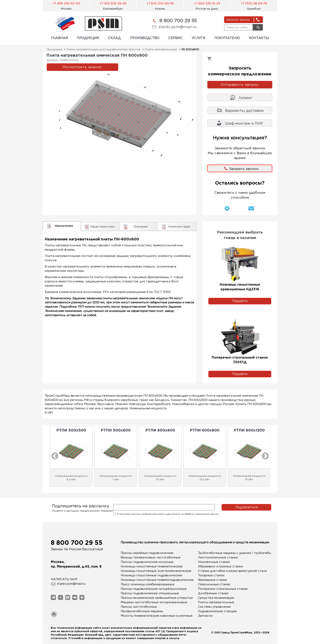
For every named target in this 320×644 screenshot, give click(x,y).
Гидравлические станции (217, 611)
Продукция (54, 49)
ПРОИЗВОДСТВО (145, 38)
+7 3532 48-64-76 (254, 3)
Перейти (240, 301)
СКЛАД (114, 38)
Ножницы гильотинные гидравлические (151, 575)
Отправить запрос (240, 84)
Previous (55, 456)
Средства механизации (216, 598)
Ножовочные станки (214, 562)
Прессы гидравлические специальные (150, 593)
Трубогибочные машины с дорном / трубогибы (229, 553)
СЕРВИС (175, 38)
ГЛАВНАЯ (59, 38)
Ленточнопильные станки (218, 557)
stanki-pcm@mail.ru (178, 27)
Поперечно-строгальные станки (223, 589)
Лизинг (245, 98)
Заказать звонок (244, 169)
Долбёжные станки (213, 593)
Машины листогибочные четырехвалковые (151, 602)
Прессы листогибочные (139, 607)
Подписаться (247, 507)
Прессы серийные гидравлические (147, 553)
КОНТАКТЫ (259, 38)
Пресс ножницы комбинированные (148, 584)
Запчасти (205, 616)
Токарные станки (211, 575)
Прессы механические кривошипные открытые (151, 598)
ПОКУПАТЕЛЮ (227, 38)
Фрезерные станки (212, 580)
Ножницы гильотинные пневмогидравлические (151, 580)
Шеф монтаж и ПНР (244, 123)
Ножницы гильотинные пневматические (151, 566)
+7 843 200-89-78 (160, 3)
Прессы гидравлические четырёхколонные (151, 589)
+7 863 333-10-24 (207, 3)
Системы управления (214, 607)
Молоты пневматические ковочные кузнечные (151, 616)
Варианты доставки (244, 111)
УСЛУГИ (198, 38)
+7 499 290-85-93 (66, 3)
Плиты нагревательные (161, 49)
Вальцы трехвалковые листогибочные (151, 557)
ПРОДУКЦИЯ (88, 38)
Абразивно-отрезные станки (220, 566)
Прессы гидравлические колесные (147, 562)
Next (265, 456)
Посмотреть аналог (82, 67)
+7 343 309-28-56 (113, 3)
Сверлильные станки (214, 584)
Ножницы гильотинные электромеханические (151, 571)
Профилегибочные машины (142, 611)
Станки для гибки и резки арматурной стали (229, 571)
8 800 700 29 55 (178, 20)
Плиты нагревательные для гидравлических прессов (103, 49)
